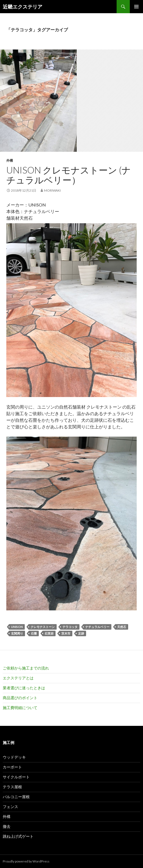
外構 (10, 160)
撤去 (7, 826)
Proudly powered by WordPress (26, 861)
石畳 (34, 633)
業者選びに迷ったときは (24, 688)
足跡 (81, 633)
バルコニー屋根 (16, 797)
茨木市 (66, 633)
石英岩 (49, 633)
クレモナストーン (43, 627)
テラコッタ (70, 627)
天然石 (122, 627)
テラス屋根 (12, 787)
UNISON (17, 627)
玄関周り (17, 633)
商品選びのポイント (20, 698)
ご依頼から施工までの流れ (26, 668)
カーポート (12, 767)
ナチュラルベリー (97, 627)
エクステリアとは (18, 678)
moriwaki (52, 190)
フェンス (10, 807)
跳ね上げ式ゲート (18, 836)
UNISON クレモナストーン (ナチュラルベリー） (69, 175)
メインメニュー (136, 7)
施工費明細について (20, 708)
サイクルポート (16, 777)
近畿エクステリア (23, 7)
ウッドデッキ (14, 757)
